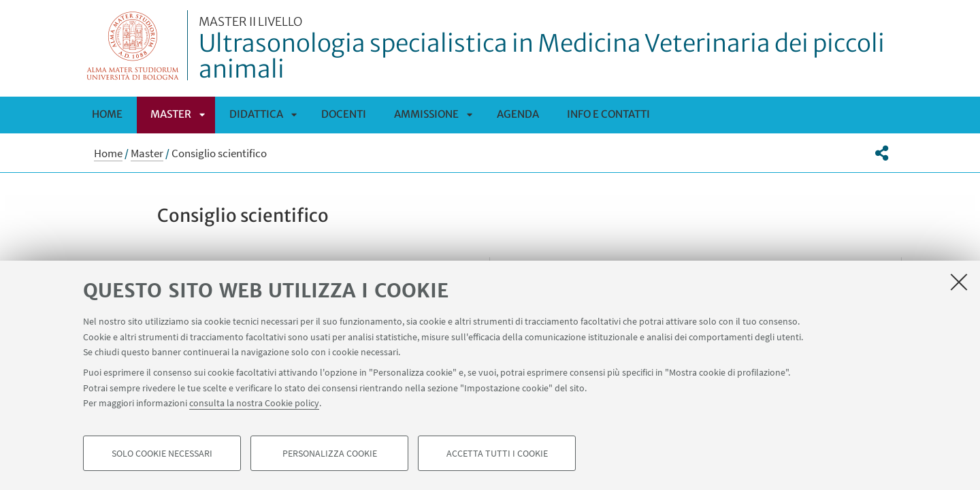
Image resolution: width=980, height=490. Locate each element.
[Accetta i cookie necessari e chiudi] (959, 282)
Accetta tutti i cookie (497, 453)
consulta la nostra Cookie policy (254, 403)
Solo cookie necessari (162, 453)
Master (171, 114)
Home (107, 114)
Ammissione (426, 114)
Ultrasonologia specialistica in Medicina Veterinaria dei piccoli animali (550, 50)
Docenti (344, 114)
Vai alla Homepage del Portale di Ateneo (133, 45)
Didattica (256, 114)
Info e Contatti (608, 114)
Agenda (518, 114)
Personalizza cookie (330, 453)
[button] (882, 153)
